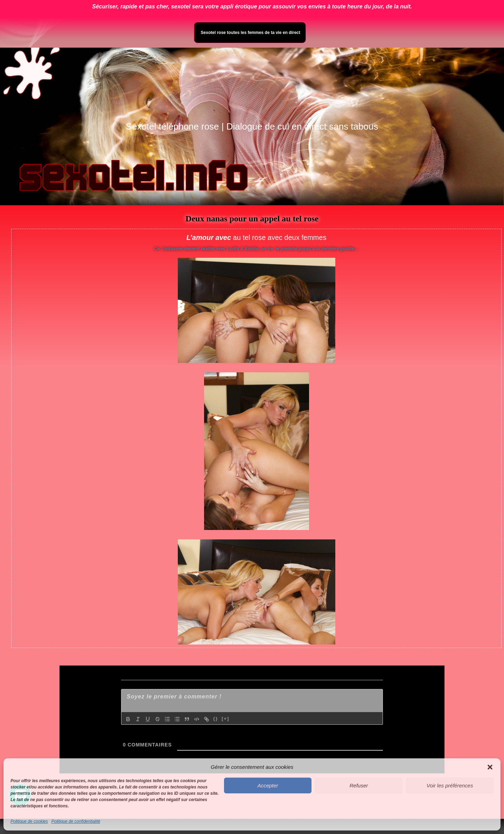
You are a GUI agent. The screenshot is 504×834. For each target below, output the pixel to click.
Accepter (268, 785)
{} (216, 719)
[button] (490, 767)
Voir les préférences (450, 785)
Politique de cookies (29, 821)
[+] (225, 719)
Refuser (359, 785)
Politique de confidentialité (76, 821)
